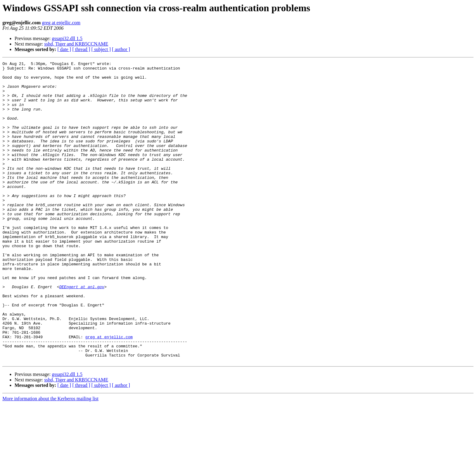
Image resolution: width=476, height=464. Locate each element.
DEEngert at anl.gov (82, 332)
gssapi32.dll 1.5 (67, 38)
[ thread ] (81, 49)
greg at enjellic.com (61, 23)
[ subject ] (101, 49)
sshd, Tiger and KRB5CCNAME (76, 44)
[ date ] (64, 49)
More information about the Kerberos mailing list (50, 459)
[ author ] (121, 49)
